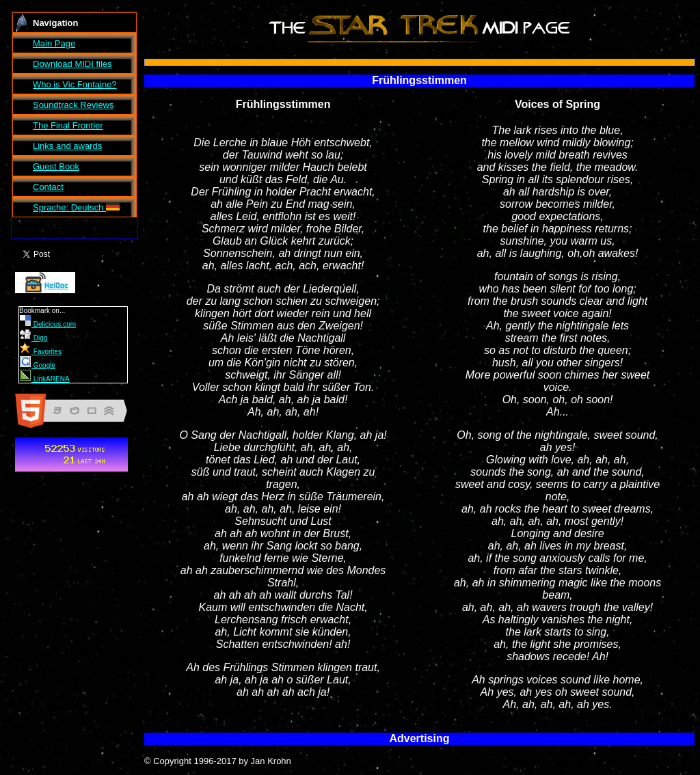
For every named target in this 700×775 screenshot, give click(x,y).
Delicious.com (48, 324)
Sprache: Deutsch (76, 207)
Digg (33, 338)
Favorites (41, 352)
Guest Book (56, 166)
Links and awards (67, 146)
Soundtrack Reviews (73, 105)
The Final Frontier (68, 125)
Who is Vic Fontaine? (75, 84)
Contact (48, 187)
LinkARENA (45, 379)
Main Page (54, 43)
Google (38, 365)
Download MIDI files (72, 64)
